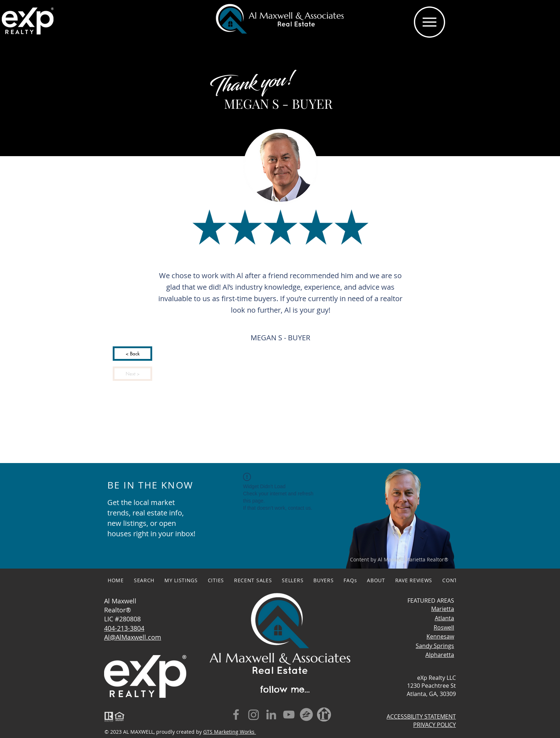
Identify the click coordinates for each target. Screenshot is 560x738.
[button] (430, 22)
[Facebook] (236, 714)
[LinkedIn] (271, 714)
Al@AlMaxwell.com (133, 637)
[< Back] (132, 354)
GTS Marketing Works (230, 732)
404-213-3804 (124, 628)
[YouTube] (289, 714)
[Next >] (132, 374)
